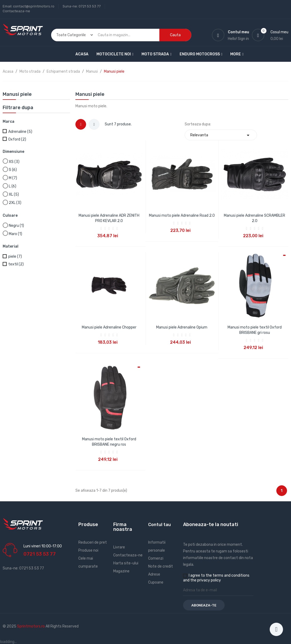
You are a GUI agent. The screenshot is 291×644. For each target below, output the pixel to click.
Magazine (121, 571)
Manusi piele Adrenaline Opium (182, 327)
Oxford (17, 139)
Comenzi (156, 558)
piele (15, 257)
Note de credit (161, 566)
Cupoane (156, 582)
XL (14, 194)
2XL (15, 203)
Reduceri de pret (93, 542)
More (236, 54)
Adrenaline (20, 132)
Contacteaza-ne (16, 11)
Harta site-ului (126, 563)
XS (14, 162)
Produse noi (88, 550)
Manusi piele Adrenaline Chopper (109, 327)
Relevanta (221, 135)
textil (16, 264)
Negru (16, 226)
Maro (15, 234)
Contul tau (159, 525)
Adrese (154, 574)
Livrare (119, 547)
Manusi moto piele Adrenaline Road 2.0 (182, 216)
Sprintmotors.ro (31, 626)
